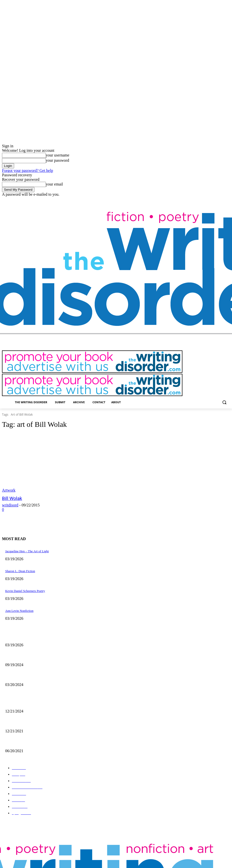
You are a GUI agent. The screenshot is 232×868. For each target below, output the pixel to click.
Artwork (9, 490)
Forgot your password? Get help (28, 170)
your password (58, 160)
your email (54, 184)
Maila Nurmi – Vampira (19, 675)
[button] (224, 402)
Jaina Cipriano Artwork (19, 655)
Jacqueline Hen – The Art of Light (26, 636)
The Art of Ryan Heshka (20, 740)
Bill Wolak (11, 498)
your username (58, 155)
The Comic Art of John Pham (23, 701)
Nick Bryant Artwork (18, 721)
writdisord (10, 505)
